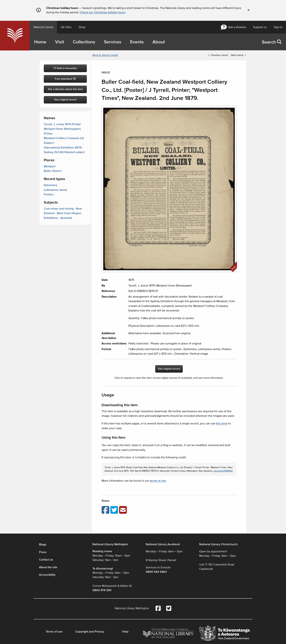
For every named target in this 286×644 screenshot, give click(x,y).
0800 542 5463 (156, 572)
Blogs (43, 545)
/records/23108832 (223, 471)
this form (222, 424)
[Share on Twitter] (115, 510)
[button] (279, 42)
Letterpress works (56, 190)
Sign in (278, 27)
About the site (48, 567)
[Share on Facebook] (106, 510)
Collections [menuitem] (84, 42)
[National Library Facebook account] (158, 609)
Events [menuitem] (137, 42)
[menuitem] (272, 42)
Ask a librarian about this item (65, 89)
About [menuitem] (159, 42)
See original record (65, 100)
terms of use (158, 481)
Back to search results (105, 55)
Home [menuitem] (40, 42)
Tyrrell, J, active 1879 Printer (62, 124)
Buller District (53, 171)
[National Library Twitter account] (169, 609)
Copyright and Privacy (90, 632)
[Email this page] (123, 510)
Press (43, 552)
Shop (82, 27)
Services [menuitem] (113, 42)
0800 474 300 (102, 590)
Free (234, 268)
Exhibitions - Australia (58, 218)
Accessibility (47, 575)
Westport (50, 166)
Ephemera (50, 185)
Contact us (46, 560)
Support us (260, 27)
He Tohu (66, 27)
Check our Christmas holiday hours (103, 12)
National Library (44, 27)
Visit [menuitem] (60, 42)
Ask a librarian (233, 27)
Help (125, 632)
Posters (49, 194)
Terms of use (54, 632)
